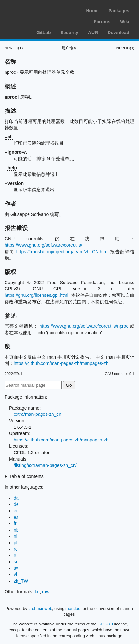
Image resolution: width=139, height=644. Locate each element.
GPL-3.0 (105, 624)
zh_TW (21, 581)
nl (15, 536)
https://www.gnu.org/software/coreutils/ (43, 245)
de (16, 504)
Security (69, 33)
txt (37, 592)
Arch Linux (36, 10)
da (16, 498)
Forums (102, 22)
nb (16, 530)
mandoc (73, 608)
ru (16, 555)
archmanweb (40, 608)
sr (16, 562)
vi (15, 574)
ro (16, 549)
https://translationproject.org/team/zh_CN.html (62, 252)
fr (15, 523)
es (16, 517)
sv (16, 568)
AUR (93, 33)
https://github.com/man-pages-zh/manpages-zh (61, 363)
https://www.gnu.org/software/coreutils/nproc (84, 326)
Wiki (125, 22)
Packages (119, 11)
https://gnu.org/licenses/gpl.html (36, 295)
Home (92, 11)
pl (15, 543)
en (16, 511)
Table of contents (27, 476)
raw (46, 592)
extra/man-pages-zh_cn (37, 414)
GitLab (43, 33)
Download (118, 33)
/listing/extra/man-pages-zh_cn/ (45, 465)
